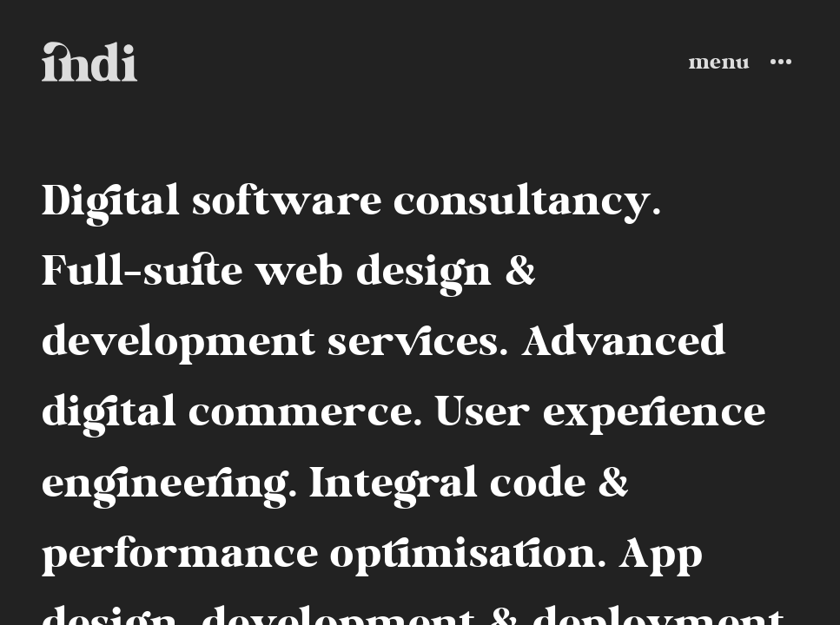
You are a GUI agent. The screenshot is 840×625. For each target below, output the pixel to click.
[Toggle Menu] (744, 62)
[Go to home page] (89, 61)
